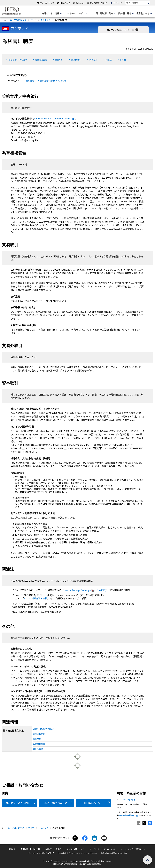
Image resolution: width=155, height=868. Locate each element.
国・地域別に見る (18, 20)
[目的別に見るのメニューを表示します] (126, 14)
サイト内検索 (125, 1)
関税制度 (37, 739)
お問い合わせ (65, 3)
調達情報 (24, 849)
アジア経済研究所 (99, 3)
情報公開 (37, 849)
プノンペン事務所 (127, 800)
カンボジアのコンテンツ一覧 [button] (123, 30)
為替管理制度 (39, 744)
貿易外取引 (76, 60)
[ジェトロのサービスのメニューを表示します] (76, 14)
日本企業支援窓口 (129, 815)
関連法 (109, 60)
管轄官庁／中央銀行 (18, 60)
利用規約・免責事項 (53, 849)
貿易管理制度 (39, 734)
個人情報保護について (75, 849)
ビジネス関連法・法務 (36, 598)
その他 (123, 60)
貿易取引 (59, 60)
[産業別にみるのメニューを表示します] (144, 14)
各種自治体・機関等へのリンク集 (114, 853)
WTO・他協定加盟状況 (44, 729)
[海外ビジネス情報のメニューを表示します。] (51, 14)
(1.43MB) (85, 590)
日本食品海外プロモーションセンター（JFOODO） (78, 853)
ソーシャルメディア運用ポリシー (134, 849)
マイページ (118, 3)
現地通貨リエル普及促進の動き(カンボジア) (46, 81)
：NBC (54, 119)
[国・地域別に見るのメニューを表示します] (105, 14)
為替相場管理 (41, 60)
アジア (33, 20)
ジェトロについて (47, 3)
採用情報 (12, 849)
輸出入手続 (38, 749)
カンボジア (46, 20)
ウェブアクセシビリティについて (102, 849)
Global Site (80, 3)
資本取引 (93, 60)
